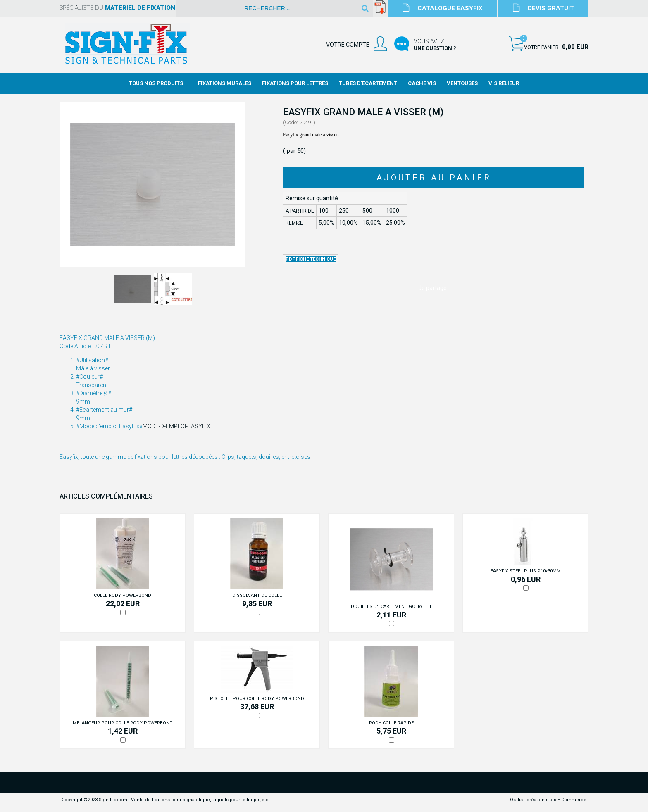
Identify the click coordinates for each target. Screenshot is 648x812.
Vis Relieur (504, 83)
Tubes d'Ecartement (368, 83)
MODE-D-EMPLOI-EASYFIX (176, 426)
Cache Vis (422, 83)
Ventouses (462, 83)
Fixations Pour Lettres (295, 83)
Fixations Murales (225, 83)
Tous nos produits (156, 83)
